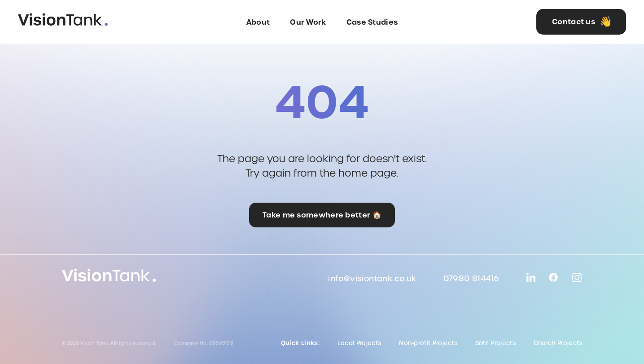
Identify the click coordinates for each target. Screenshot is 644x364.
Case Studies (372, 22)
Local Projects (359, 343)
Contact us (582, 22)
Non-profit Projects (428, 343)
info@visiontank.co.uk (372, 279)
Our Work (308, 22)
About (258, 22)
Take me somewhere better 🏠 (322, 215)
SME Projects (495, 343)
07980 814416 (471, 279)
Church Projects (558, 343)
